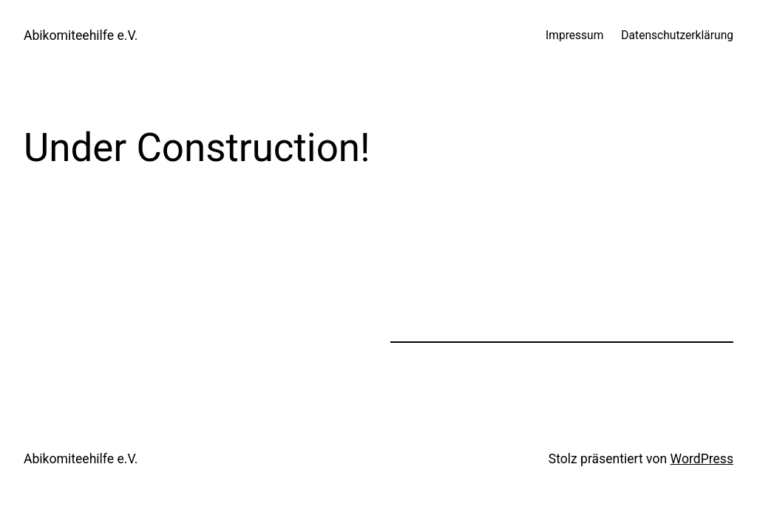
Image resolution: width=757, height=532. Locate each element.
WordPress (702, 459)
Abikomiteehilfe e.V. (81, 35)
